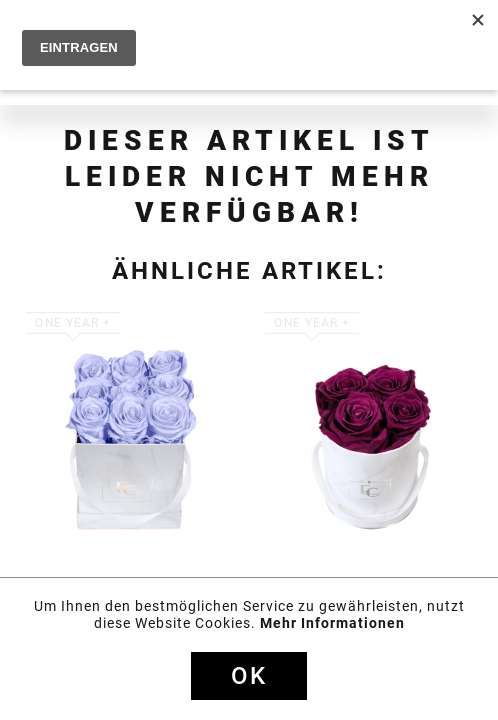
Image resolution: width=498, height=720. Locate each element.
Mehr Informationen (332, 623)
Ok (249, 676)
